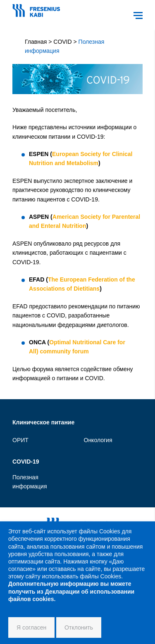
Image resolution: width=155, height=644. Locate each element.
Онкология (98, 440)
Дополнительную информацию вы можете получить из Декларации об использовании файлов (71, 591)
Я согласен (31, 627)
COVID (62, 42)
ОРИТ (20, 440)
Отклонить (79, 627)
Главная (36, 42)
